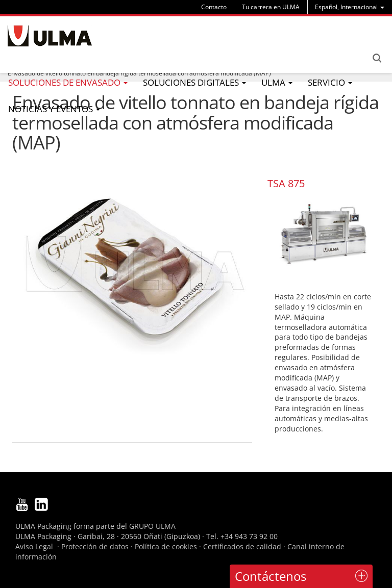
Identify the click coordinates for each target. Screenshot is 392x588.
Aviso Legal (34, 546)
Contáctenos (271, 576)
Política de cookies (166, 546)
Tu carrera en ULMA (271, 7)
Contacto (214, 7)
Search (377, 58)
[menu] (350, 7)
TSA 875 (286, 183)
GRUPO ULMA (152, 526)
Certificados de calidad (242, 546)
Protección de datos (95, 546)
